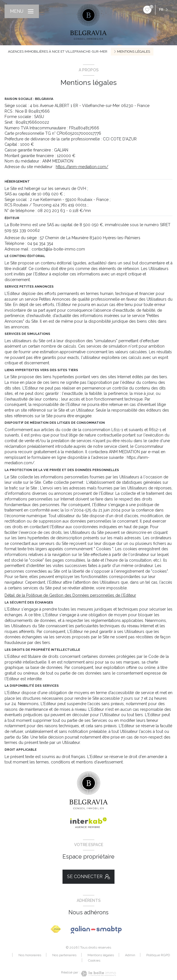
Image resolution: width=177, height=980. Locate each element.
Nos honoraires (30, 955)
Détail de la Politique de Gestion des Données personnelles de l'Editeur (70, 595)
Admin (130, 955)
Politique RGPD (158, 955)
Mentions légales (101, 955)
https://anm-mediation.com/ (82, 167)
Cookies (94, 961)
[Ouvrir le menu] (22, 11)
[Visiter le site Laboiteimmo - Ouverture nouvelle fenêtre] (98, 974)
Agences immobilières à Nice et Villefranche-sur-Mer (58, 52)
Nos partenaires (64, 955)
